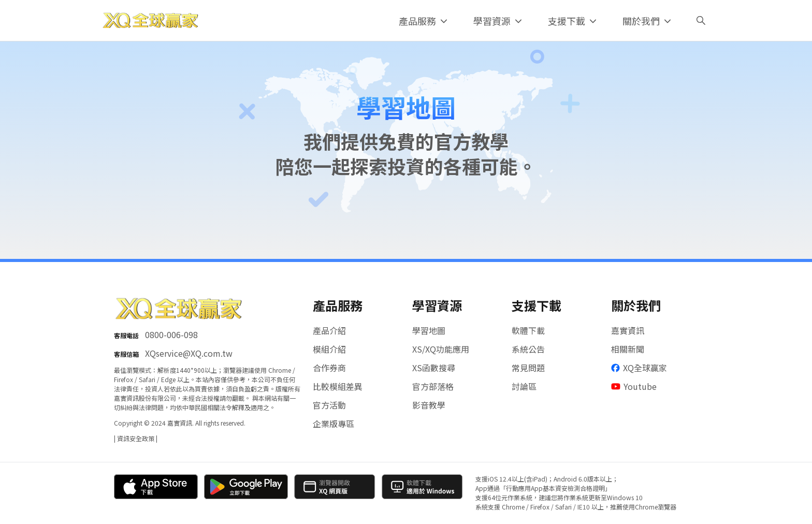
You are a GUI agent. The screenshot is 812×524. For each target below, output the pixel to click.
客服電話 (126, 335)
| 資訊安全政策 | (136, 438)
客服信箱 (126, 354)
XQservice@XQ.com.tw (189, 353)
